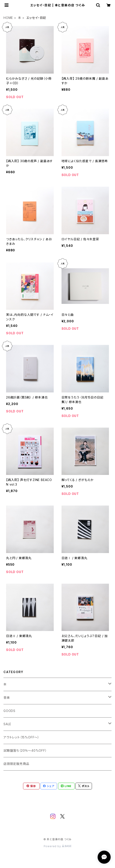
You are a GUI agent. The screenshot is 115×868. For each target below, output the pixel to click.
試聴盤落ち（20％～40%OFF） (25, 750)
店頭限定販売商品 (16, 764)
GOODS (9, 711)
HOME (8, 18)
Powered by (58, 846)
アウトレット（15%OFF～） (21, 737)
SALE (7, 724)
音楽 (7, 698)
